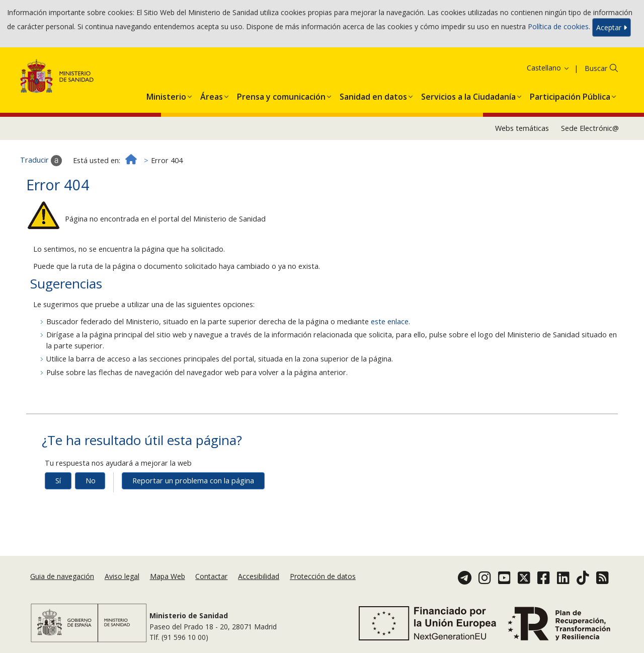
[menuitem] (166, 95)
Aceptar (612, 27)
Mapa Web (168, 576)
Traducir (41, 161)
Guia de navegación (62, 576)
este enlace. (390, 321)
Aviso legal (122, 576)
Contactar (211, 576)
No (91, 481)
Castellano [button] (548, 68)
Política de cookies (558, 26)
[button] (166, 95)
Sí (58, 481)
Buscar (596, 68)
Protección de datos (323, 576)
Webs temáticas (522, 128)
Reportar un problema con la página (193, 481)
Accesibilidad (259, 576)
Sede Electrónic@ (590, 128)
